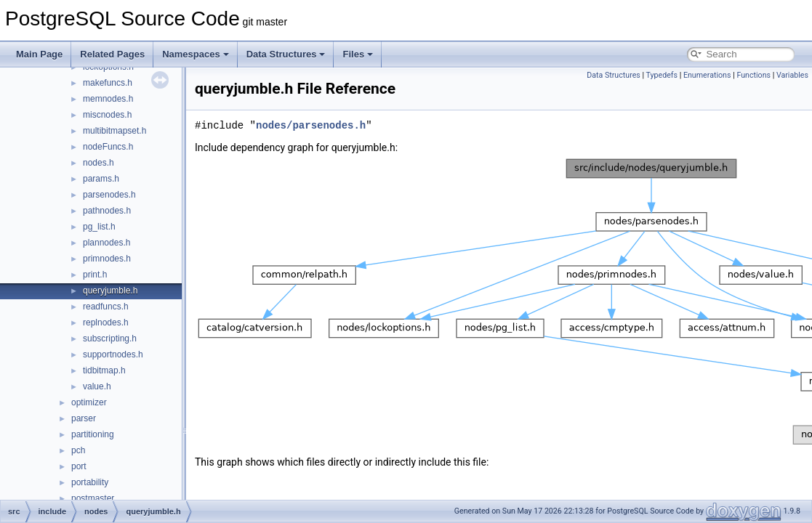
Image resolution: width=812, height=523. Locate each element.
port (79, 466)
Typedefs (662, 75)
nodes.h (99, 163)
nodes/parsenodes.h (311, 125)
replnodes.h (106, 323)
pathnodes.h (107, 211)
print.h (95, 275)
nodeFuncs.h (108, 147)
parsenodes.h (109, 195)
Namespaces (196, 54)
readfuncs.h (106, 307)
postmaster (93, 498)
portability (90, 482)
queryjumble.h (110, 291)
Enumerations (707, 75)
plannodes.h (106, 243)
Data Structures (286, 54)
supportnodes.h (113, 354)
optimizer (89, 402)
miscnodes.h (107, 115)
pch (78, 450)
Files (358, 54)
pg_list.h (99, 227)
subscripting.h (110, 338)
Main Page (39, 54)
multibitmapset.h (114, 131)
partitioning (93, 434)
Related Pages (112, 54)
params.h (101, 179)
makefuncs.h (108, 83)
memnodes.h (108, 99)
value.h (97, 386)
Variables (792, 75)
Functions (753, 75)
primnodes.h (107, 259)
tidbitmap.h (104, 370)
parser (84, 418)
